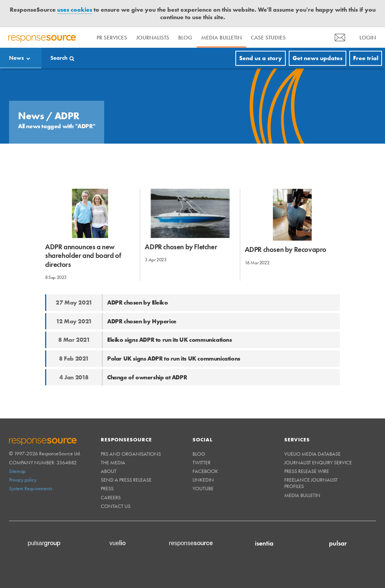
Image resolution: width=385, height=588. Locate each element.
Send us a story (261, 58)
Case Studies (268, 38)
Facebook (205, 471)
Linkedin (203, 480)
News (17, 58)
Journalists (153, 38)
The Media (113, 462)
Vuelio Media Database (312, 454)
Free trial (366, 58)
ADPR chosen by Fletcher (181, 247)
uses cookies (75, 10)
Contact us (116, 506)
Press (107, 488)
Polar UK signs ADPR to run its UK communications (174, 358)
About (109, 471)
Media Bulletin (221, 38)
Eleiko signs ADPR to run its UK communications (170, 340)
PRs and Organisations (131, 454)
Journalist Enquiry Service (318, 462)
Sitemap (17, 471)
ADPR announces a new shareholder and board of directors (83, 256)
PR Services (112, 38)
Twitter (202, 462)
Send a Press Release (126, 480)
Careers (111, 497)
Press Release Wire (307, 471)
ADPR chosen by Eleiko (138, 302)
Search (59, 58)
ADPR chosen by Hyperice (142, 321)
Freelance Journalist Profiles (311, 483)
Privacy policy (23, 480)
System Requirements (31, 488)
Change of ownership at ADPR (147, 377)
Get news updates (318, 58)
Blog (185, 38)
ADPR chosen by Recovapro (286, 249)
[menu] (340, 37)
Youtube (203, 488)
